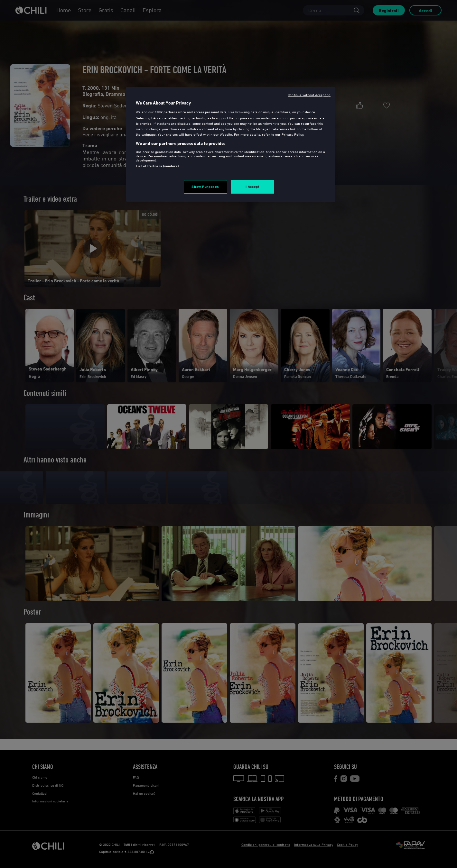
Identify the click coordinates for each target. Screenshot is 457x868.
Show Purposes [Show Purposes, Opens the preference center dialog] (205, 187)
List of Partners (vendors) (157, 166)
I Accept (253, 187)
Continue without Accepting (309, 95)
